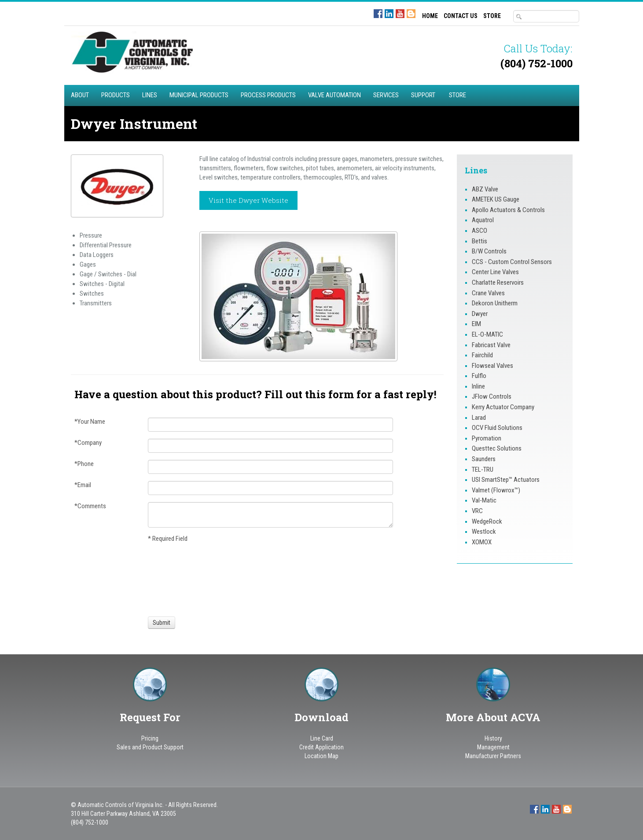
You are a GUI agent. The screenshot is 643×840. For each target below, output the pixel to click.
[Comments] (271, 515)
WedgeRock (487, 521)
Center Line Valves (495, 272)
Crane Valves (488, 293)
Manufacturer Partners (493, 756)
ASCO (479, 231)
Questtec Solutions (497, 448)
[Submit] (162, 623)
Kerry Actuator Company (503, 407)
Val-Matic (484, 500)
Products (116, 95)
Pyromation (487, 438)
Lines (150, 95)
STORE (492, 16)
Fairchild (482, 355)
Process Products (268, 95)
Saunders (484, 459)
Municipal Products (199, 95)
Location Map (321, 756)
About (80, 95)
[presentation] (180, 579)
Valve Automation (334, 95)
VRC (477, 511)
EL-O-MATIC (487, 334)
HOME (430, 16)
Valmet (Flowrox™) (496, 490)
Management (493, 747)
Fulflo (479, 376)
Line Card (322, 738)
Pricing (150, 738)
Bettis (479, 241)
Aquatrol (483, 220)
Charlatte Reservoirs (498, 282)
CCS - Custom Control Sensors (512, 262)
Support (423, 95)
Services (386, 95)
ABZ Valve (485, 189)
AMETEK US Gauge (496, 199)
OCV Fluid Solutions (497, 428)
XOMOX (482, 542)
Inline (478, 386)
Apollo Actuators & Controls (508, 210)
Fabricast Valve (491, 345)
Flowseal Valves (492, 366)
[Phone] (271, 467)
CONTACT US (461, 16)
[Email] (271, 488)
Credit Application (321, 747)
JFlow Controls (492, 396)
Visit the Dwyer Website (248, 200)
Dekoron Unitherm (495, 303)
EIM (476, 324)
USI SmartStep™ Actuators (506, 480)
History (493, 738)
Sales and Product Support (150, 747)
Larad (479, 418)
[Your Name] (271, 425)
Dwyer (480, 314)
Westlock (484, 532)
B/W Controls (489, 251)
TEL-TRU (483, 470)
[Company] (271, 446)
